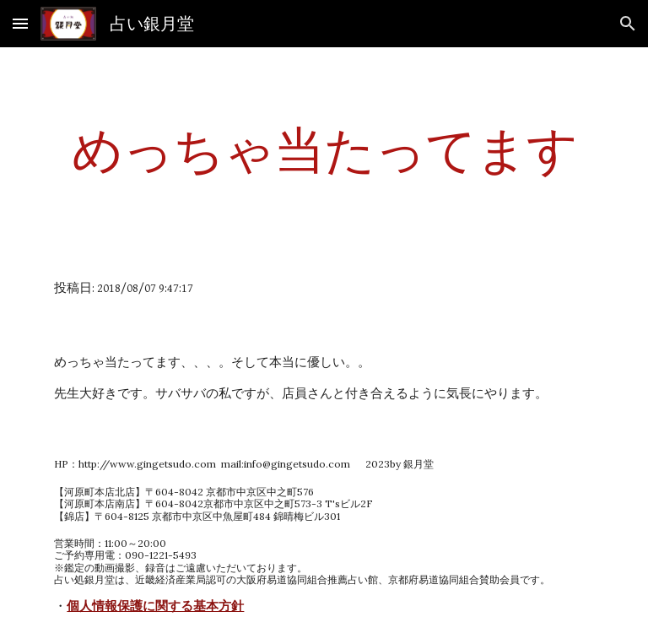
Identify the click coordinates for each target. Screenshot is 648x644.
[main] (324, 149)
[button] (20, 23)
